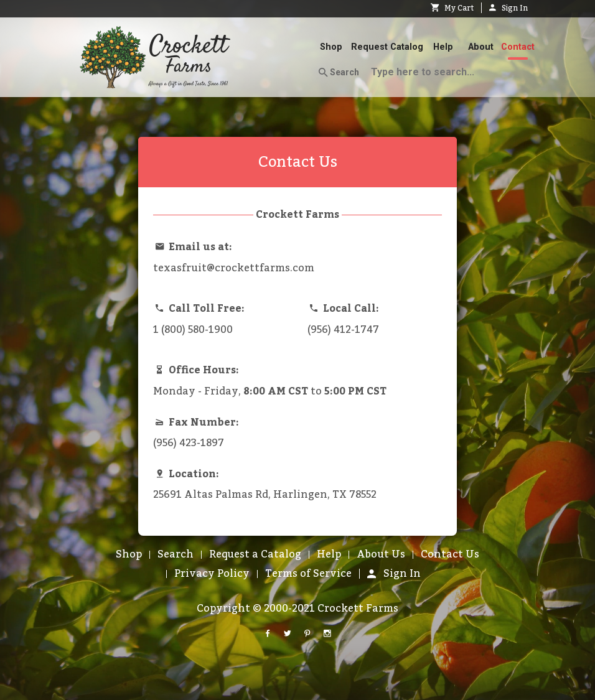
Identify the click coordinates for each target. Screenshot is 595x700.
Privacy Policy (212, 574)
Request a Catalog (255, 554)
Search (339, 73)
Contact (518, 47)
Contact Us (450, 554)
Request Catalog (387, 47)
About (481, 47)
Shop (331, 47)
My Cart (452, 8)
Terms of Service (308, 574)
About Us (381, 554)
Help (443, 47)
